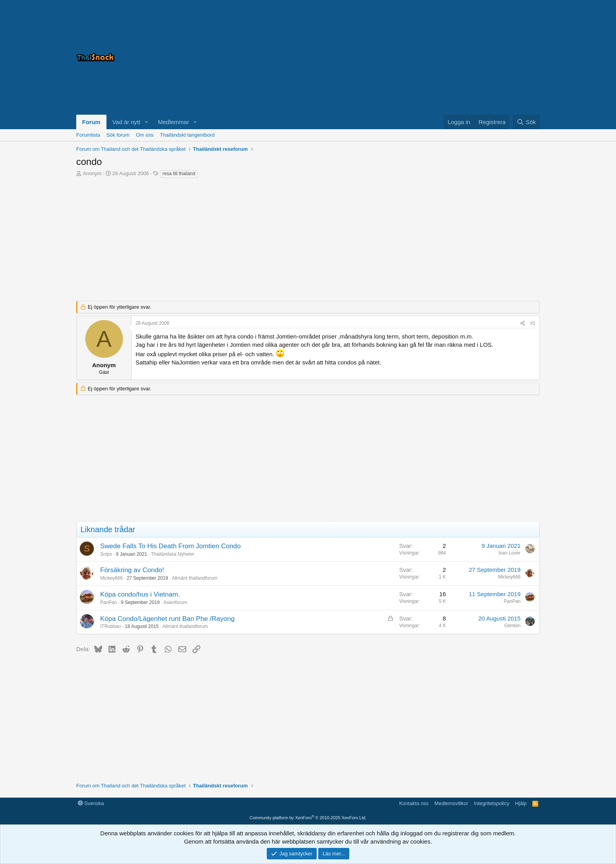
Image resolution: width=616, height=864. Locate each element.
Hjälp (521, 803)
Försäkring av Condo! (132, 570)
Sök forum (118, 135)
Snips (106, 554)
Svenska (91, 803)
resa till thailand (179, 174)
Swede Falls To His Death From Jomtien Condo (170, 546)
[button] (147, 122)
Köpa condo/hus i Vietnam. (140, 594)
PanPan (109, 602)
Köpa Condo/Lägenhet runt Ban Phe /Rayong (167, 619)
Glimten (512, 626)
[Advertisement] (442, 57)
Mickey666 (111, 578)
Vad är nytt (126, 122)
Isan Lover (510, 553)
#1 (533, 323)
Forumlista (88, 135)
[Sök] (526, 122)
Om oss (145, 135)
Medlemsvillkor (451, 803)
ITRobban (111, 626)
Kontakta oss (414, 803)
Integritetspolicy (491, 803)
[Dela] (522, 323)
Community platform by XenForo (308, 818)
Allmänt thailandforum (194, 578)
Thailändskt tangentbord (187, 135)
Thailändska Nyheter (172, 554)
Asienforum (175, 602)
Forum (91, 122)
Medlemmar (173, 122)
